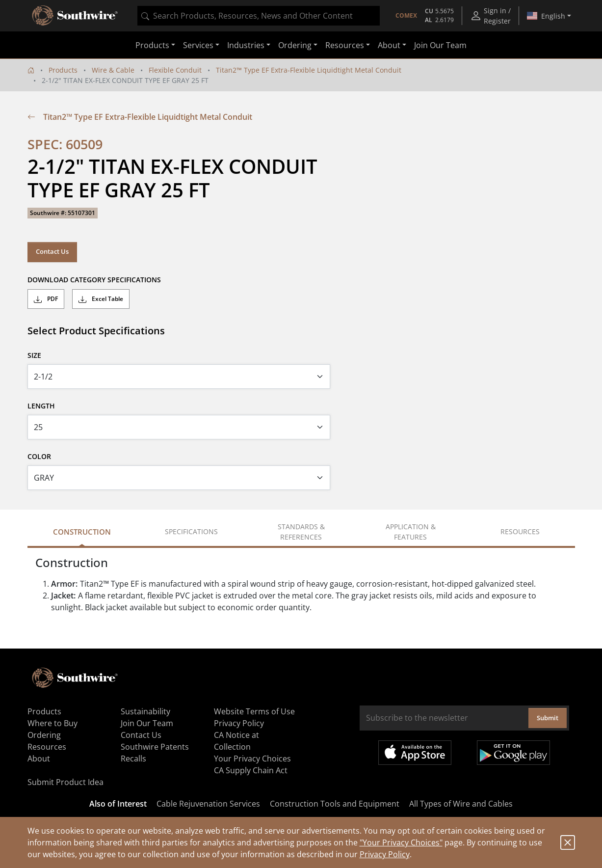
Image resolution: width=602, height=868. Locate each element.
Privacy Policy (385, 854)
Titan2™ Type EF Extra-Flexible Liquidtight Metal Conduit (309, 70)
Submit (548, 718)
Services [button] (198, 45)
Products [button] (152, 45)
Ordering (44, 735)
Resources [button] (345, 45)
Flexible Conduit (175, 70)
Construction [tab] (82, 532)
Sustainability (145, 711)
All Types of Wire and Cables (461, 804)
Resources (47, 747)
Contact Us (52, 251)
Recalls (133, 759)
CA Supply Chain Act (251, 770)
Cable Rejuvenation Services (208, 804)
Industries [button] (246, 45)
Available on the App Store (415, 753)
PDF (46, 299)
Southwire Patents (155, 747)
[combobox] (259, 16)
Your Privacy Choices (252, 759)
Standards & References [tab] (301, 532)
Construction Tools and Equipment (335, 804)
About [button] (389, 45)
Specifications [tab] (191, 531)
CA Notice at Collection (236, 741)
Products (63, 70)
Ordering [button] (295, 45)
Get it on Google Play (513, 753)
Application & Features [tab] (411, 532)
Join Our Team (440, 45)
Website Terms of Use (254, 711)
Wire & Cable (113, 70)
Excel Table (101, 299)
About (39, 759)
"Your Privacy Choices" (401, 842)
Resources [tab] (520, 531)
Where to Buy (52, 723)
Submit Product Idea (65, 782)
